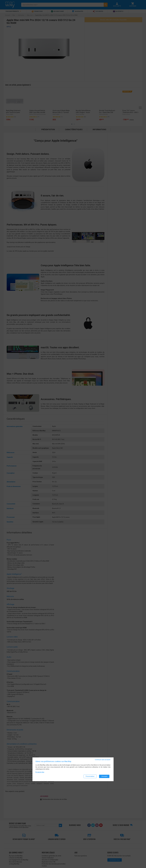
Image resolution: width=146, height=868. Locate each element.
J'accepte (104, 776)
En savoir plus (40, 772)
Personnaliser (90, 776)
